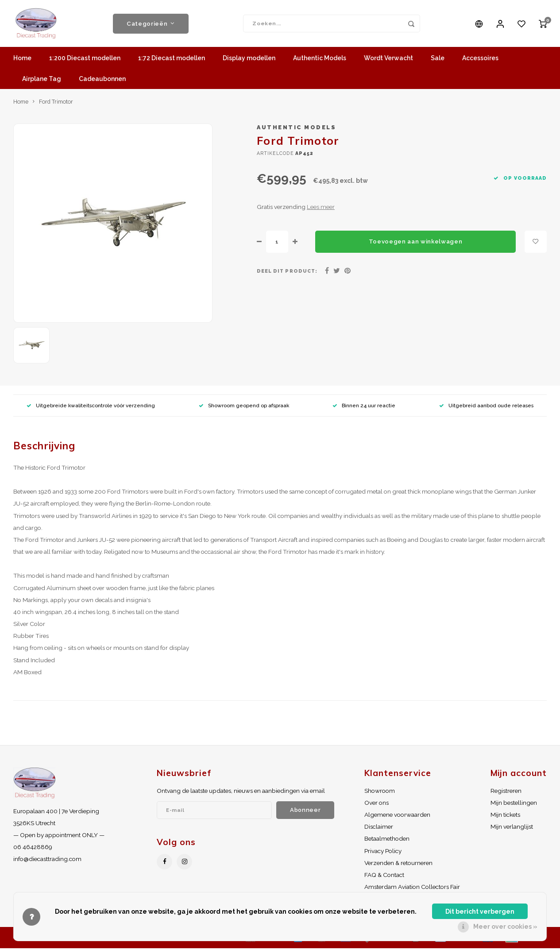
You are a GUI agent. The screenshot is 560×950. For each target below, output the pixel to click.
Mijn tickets (505, 816)
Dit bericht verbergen (480, 911)
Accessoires (480, 60)
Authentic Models (320, 60)
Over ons (377, 804)
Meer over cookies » (505, 927)
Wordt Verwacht (388, 60)
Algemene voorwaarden (397, 816)
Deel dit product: (287, 273)
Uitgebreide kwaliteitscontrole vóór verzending (91, 407)
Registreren (506, 792)
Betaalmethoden (387, 840)
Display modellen (249, 60)
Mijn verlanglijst (512, 828)
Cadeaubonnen (102, 81)
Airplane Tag (42, 81)
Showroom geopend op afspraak (244, 407)
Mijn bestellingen (514, 804)
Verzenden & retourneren (398, 865)
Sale (438, 60)
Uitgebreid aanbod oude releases (486, 407)
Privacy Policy (383, 853)
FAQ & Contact (384, 877)
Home (22, 60)
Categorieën (151, 24)
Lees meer (321, 209)
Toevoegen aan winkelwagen (416, 243)
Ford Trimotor (56, 103)
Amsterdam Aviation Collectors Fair (412, 888)
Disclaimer (379, 828)
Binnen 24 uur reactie (364, 407)
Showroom (380, 792)
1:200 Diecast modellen (85, 60)
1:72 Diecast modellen (172, 60)
